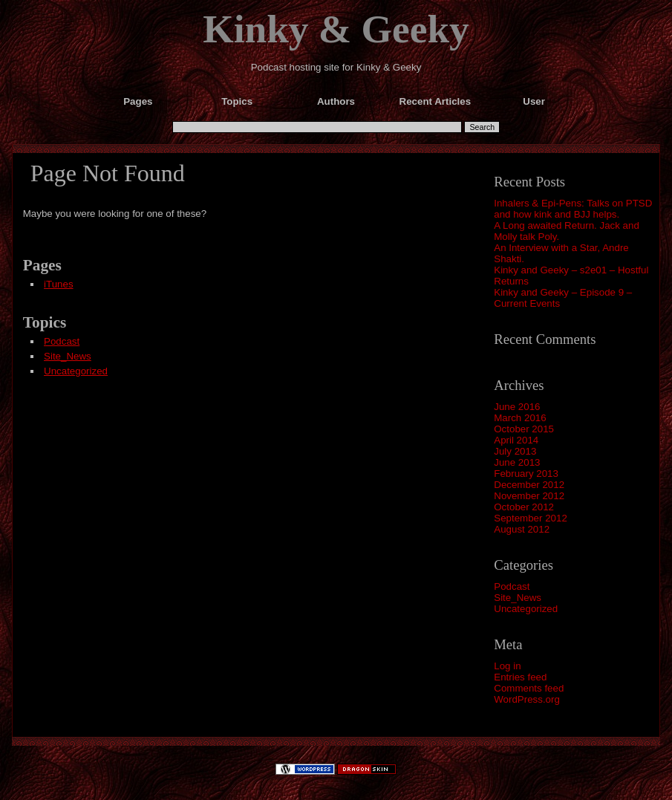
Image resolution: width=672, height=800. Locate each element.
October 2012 (524, 507)
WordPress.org (527, 699)
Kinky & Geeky (336, 29)
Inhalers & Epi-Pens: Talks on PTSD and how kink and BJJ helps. (573, 209)
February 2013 (526, 474)
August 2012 (522, 529)
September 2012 (531, 518)
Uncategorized (526, 609)
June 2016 (517, 407)
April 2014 (516, 440)
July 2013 (515, 451)
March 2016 (520, 418)
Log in (507, 666)
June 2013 (517, 462)
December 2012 (529, 485)
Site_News (518, 598)
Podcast (512, 586)
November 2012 (529, 496)
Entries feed (520, 677)
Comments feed (529, 688)
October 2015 (524, 429)
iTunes (59, 284)
